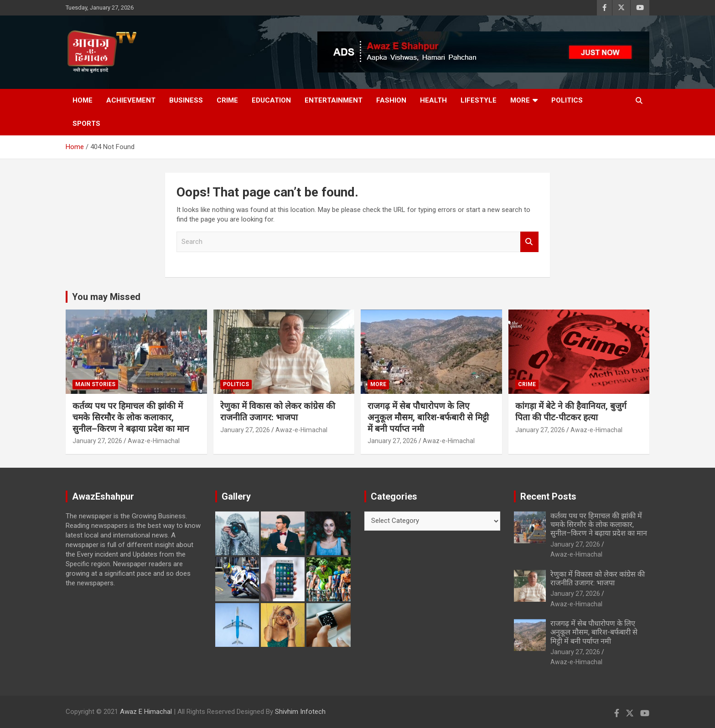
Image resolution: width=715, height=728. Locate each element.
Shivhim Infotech (300, 712)
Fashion (391, 100)
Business (186, 100)
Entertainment (334, 100)
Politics (567, 100)
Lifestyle (479, 100)
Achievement (131, 100)
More (520, 100)
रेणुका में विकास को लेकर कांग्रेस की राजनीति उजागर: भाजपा (278, 412)
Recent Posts (548, 496)
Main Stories (95, 384)
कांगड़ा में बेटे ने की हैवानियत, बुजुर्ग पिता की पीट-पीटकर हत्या (571, 412)
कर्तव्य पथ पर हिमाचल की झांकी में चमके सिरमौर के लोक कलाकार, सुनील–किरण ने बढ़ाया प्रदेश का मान (131, 417)
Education (271, 100)
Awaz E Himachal (146, 712)
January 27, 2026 (97, 441)
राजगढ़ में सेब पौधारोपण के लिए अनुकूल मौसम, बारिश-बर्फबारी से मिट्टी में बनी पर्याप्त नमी (428, 417)
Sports (86, 124)
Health (433, 100)
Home (83, 100)
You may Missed (106, 297)
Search (529, 242)
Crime (227, 100)
